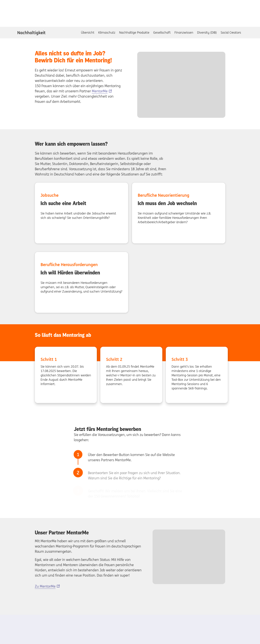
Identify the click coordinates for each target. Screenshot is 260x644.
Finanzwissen (184, 32)
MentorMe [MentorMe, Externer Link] (100, 91)
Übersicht (88, 32)
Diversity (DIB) (207, 32)
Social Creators (231, 32)
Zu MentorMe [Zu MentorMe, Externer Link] (45, 586)
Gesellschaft (162, 32)
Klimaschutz (107, 32)
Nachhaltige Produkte (134, 32)
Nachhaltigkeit (31, 33)
